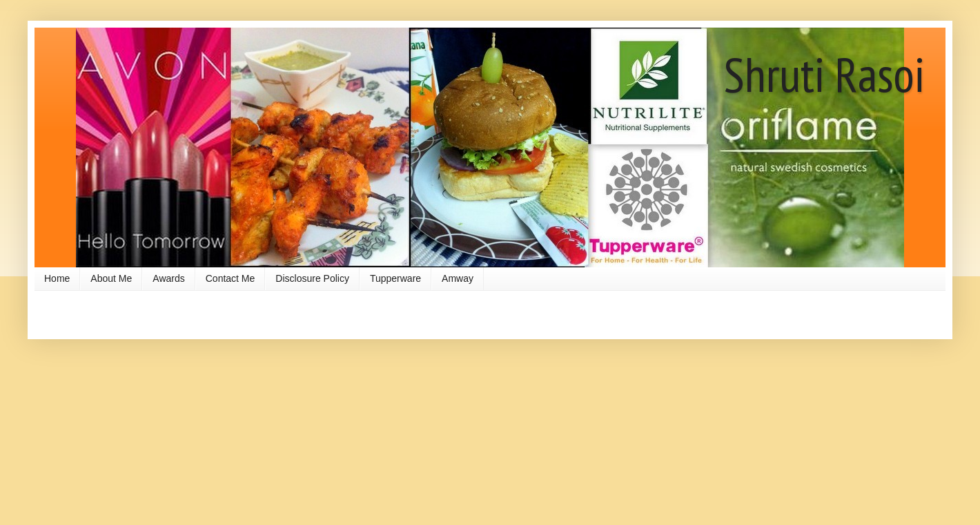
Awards (168, 278)
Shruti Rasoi (824, 74)
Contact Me (231, 278)
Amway (458, 278)
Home (57, 278)
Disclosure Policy (312, 278)
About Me (111, 278)
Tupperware (395, 278)
